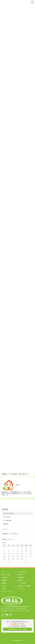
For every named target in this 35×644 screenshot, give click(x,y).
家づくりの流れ (7, 517)
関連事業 (4, 580)
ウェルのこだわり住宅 (8, 513)
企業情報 (20, 580)
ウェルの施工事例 (7, 520)
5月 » (26, 562)
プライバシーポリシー (8, 592)
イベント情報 (22, 583)
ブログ (3, 586)
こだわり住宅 (22, 572)
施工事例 (20, 575)
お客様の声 (6, 524)
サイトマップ (22, 589)
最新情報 (4, 583)
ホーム (3, 572)
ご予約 (3, 589)
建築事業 (5, 509)
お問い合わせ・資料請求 (24, 586)
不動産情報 (21, 577)
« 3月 (9, 562)
